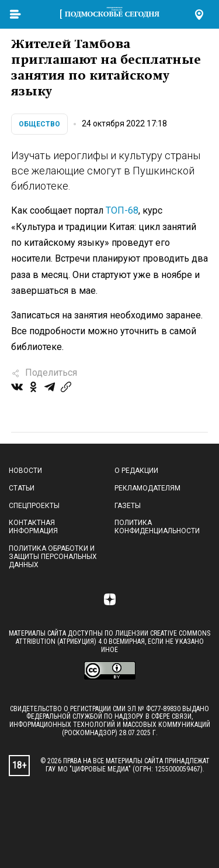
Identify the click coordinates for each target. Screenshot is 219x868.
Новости (25, 471)
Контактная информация (33, 527)
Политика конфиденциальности (157, 527)
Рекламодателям (147, 488)
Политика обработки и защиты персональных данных (53, 557)
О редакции (136, 471)
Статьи (22, 488)
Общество (39, 124)
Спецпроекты (34, 506)
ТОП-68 (122, 210)
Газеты (128, 506)
